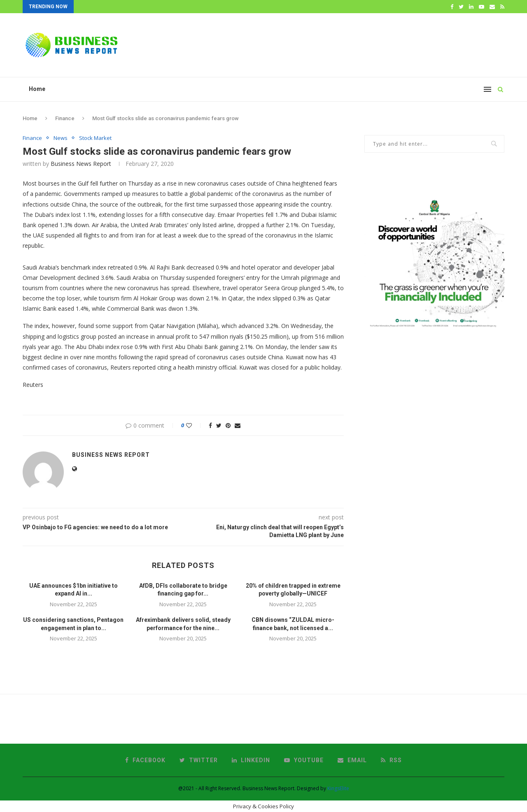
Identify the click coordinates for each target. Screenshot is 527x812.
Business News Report (81, 164)
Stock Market (95, 138)
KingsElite (338, 788)
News (61, 138)
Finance (65, 118)
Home (37, 89)
